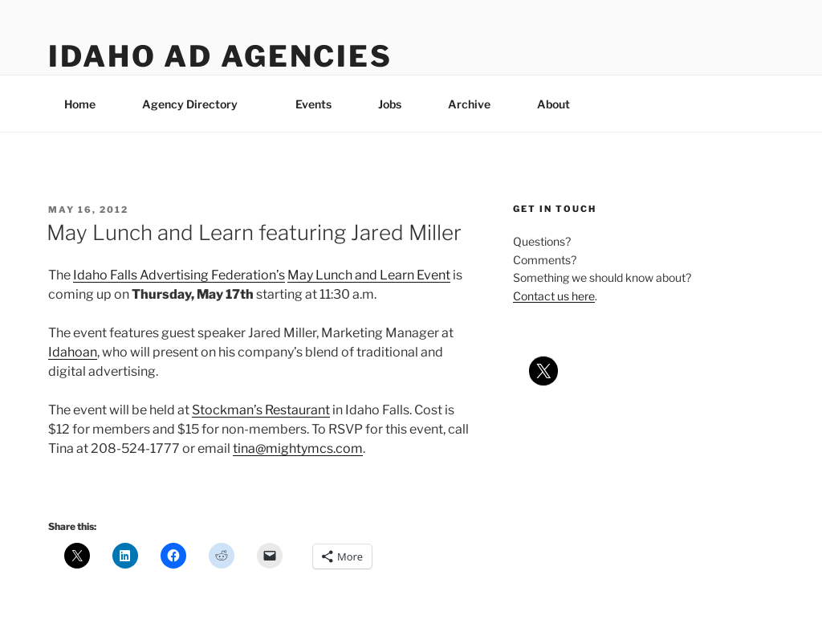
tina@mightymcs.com (298, 448)
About (561, 104)
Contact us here (554, 296)
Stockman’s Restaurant (261, 410)
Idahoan (73, 352)
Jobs (390, 104)
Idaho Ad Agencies (220, 56)
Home (80, 104)
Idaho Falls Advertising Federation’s (179, 275)
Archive (469, 104)
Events (313, 104)
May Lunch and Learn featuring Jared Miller (254, 232)
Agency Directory (197, 104)
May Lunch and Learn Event (369, 275)
